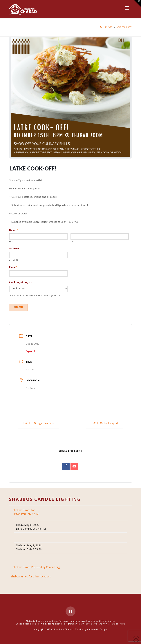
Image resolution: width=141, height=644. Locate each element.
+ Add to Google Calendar (38, 424)
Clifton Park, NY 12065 (26, 512)
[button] (127, 8)
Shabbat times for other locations (31, 577)
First (11, 242)
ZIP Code (14, 260)
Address (14, 249)
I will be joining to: (21, 283)
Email (13, 267)
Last (72, 242)
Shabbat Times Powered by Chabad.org (36, 568)
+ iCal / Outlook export (105, 424)
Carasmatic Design (97, 630)
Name (14, 230)
